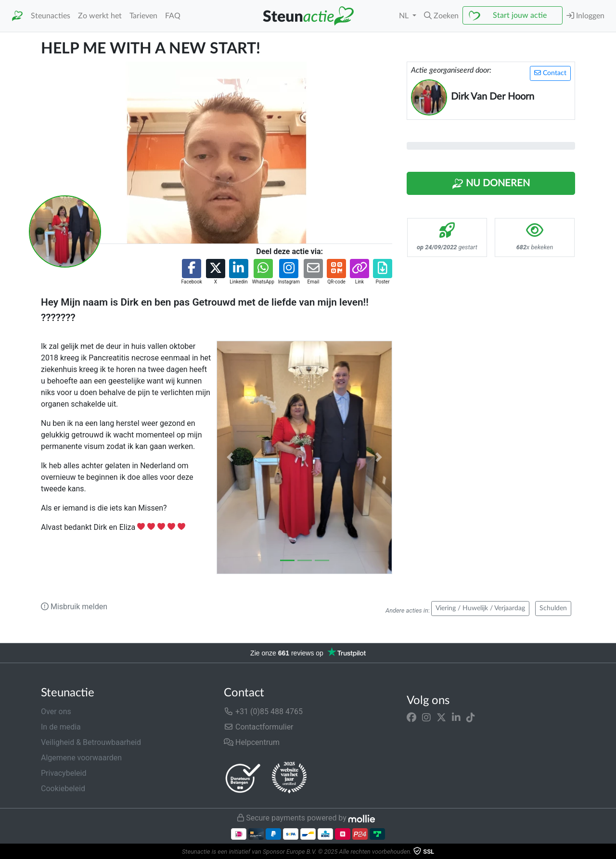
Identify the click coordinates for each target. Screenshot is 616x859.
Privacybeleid (64, 773)
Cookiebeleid (63, 788)
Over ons (56, 712)
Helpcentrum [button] (252, 742)
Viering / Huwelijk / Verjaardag (480, 608)
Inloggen (585, 16)
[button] (441, 16)
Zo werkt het (100, 16)
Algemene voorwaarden (81, 758)
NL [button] (405, 16)
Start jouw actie (520, 15)
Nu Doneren (491, 184)
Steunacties (51, 16)
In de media (61, 727)
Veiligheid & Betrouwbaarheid (91, 742)
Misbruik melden (74, 607)
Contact (550, 73)
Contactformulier (259, 727)
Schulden (553, 608)
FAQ (173, 16)
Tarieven (143, 16)
